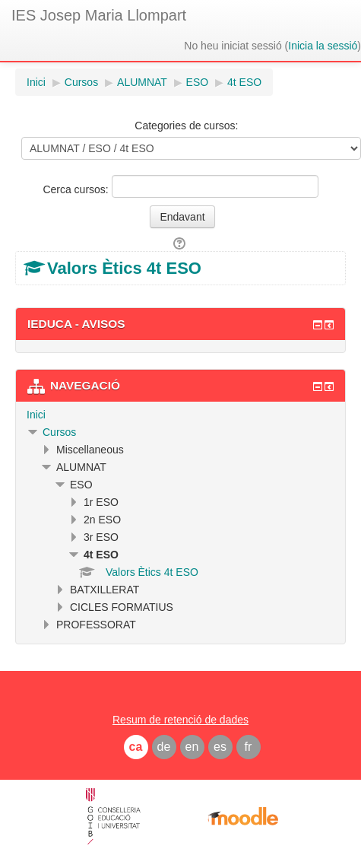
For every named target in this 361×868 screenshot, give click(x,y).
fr (249, 747)
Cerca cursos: (77, 189)
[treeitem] (180, 415)
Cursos (59, 432)
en (192, 747)
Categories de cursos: (186, 126)
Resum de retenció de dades (180, 720)
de (164, 747)
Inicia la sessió (323, 46)
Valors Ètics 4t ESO (124, 268)
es (220, 747)
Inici (36, 415)
